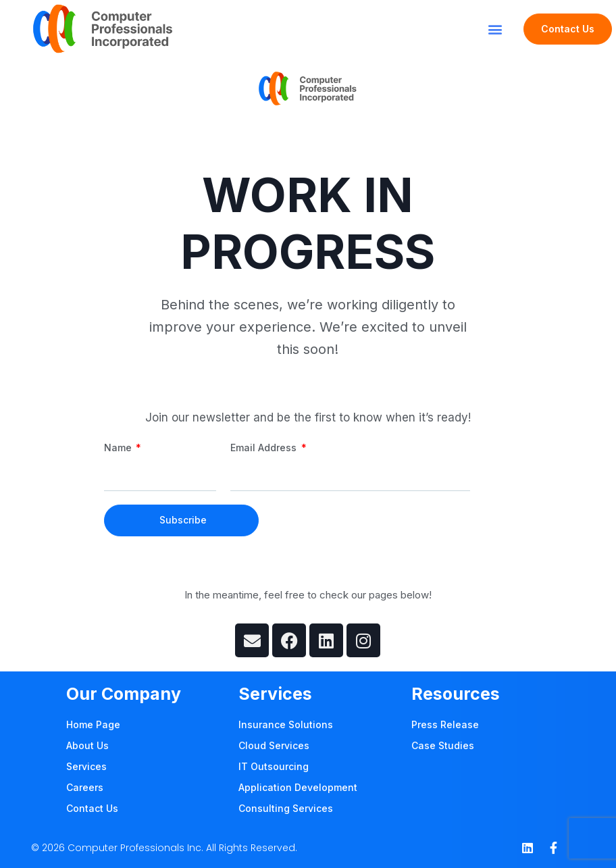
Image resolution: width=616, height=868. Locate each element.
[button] (495, 29)
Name (119, 448)
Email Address (265, 448)
